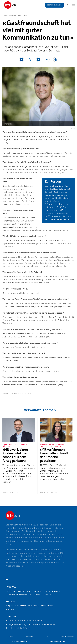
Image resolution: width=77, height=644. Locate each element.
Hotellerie (10, 591)
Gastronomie (24, 591)
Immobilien (33, 606)
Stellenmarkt (47, 606)
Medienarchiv (49, 624)
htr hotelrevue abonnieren (18, 621)
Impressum (29, 637)
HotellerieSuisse (23, 628)
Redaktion (38, 621)
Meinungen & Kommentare (19, 595)
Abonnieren (34, 624)
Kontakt (9, 628)
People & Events (53, 591)
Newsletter (20, 606)
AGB (48, 637)
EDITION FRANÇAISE (54, 5)
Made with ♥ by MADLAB (57, 642)
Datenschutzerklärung (67, 637)
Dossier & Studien (42, 595)
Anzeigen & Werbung (16, 624)
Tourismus (38, 591)
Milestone (10, 610)
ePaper (9, 606)
